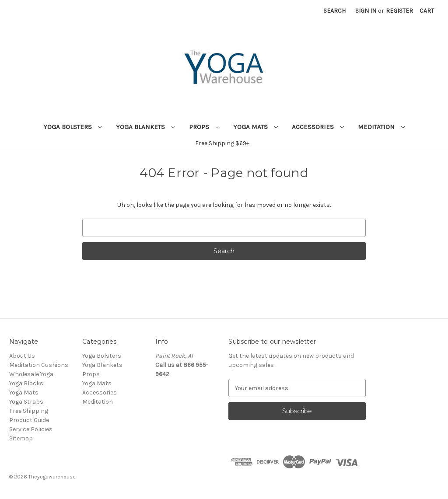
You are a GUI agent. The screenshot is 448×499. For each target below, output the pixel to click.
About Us (22, 356)
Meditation (381, 127)
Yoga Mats (255, 127)
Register (399, 11)
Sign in (366, 11)
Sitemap (21, 438)
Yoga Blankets (145, 127)
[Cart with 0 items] (427, 11)
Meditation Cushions (39, 365)
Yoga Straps (26, 402)
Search (334, 11)
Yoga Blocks (26, 383)
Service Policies (31, 429)
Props (204, 127)
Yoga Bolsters (73, 127)
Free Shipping (29, 411)
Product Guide (29, 420)
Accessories (318, 127)
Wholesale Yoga (31, 374)
